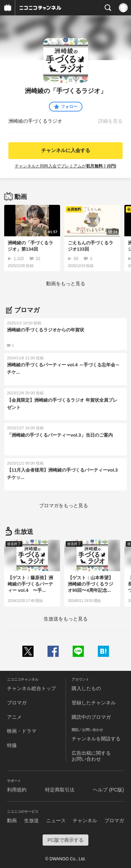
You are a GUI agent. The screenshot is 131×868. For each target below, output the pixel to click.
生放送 (31, 820)
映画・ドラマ (22, 731)
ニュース (56, 820)
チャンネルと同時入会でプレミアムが (65, 166)
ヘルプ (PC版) (108, 790)
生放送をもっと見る (66, 619)
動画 (12, 820)
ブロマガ (17, 703)
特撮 (12, 745)
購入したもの (86, 688)
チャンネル (85, 820)
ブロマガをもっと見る (64, 505)
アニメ (14, 717)
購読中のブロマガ (91, 717)
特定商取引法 (60, 790)
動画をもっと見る (66, 284)
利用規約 (17, 790)
